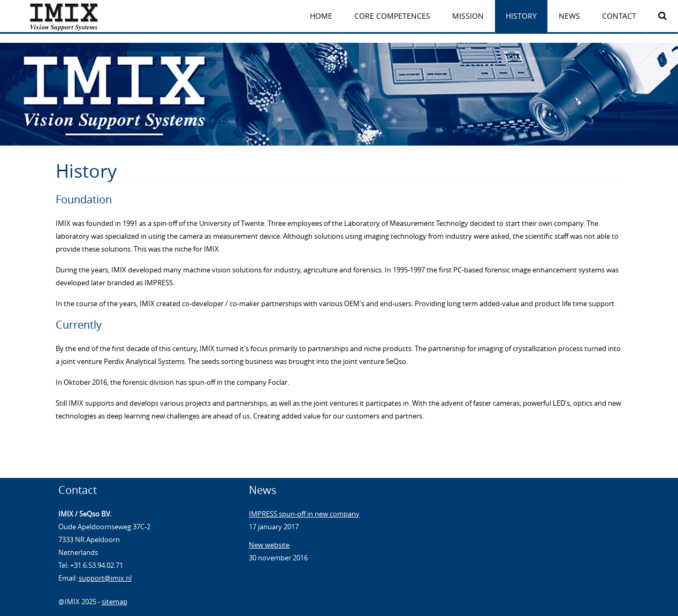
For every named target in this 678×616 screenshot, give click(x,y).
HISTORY (521, 16)
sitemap (115, 602)
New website (269, 545)
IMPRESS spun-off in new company (304, 514)
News (569, 16)
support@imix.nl (105, 578)
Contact (619, 16)
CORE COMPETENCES (392, 16)
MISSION (468, 16)
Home (321, 16)
